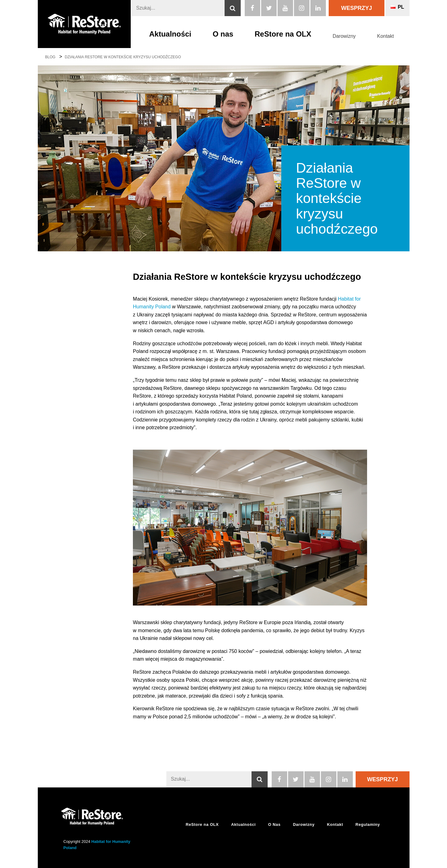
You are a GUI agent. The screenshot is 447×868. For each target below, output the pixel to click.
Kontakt (385, 36)
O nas (223, 34)
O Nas (274, 824)
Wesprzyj (356, 8)
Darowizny (344, 36)
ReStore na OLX (283, 34)
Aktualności (170, 34)
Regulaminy (368, 824)
